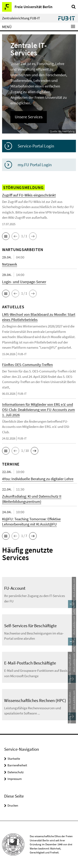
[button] (6, 236)
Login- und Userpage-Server (24, 282)
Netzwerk (10, 264)
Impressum (15, 779)
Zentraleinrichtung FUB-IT (21, 18)
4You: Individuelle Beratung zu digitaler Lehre (38, 479)
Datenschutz (15, 772)
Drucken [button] (13, 805)
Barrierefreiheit (17, 765)
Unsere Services (29, 117)
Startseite (14, 759)
